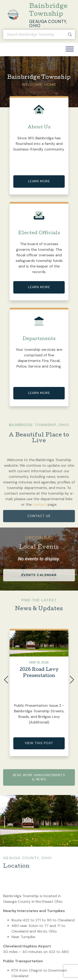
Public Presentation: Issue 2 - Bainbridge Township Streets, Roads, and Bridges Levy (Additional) (39, 714)
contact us (39, 526)
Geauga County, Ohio (48, 24)
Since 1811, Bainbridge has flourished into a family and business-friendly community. (39, 144)
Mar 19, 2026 (39, 662)
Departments (39, 339)
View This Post (39, 743)
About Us (39, 127)
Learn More (39, 181)
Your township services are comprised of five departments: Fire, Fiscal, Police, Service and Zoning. (39, 358)
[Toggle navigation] (70, 50)
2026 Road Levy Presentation (39, 673)
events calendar (39, 575)
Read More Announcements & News (39, 777)
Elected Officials (39, 233)
